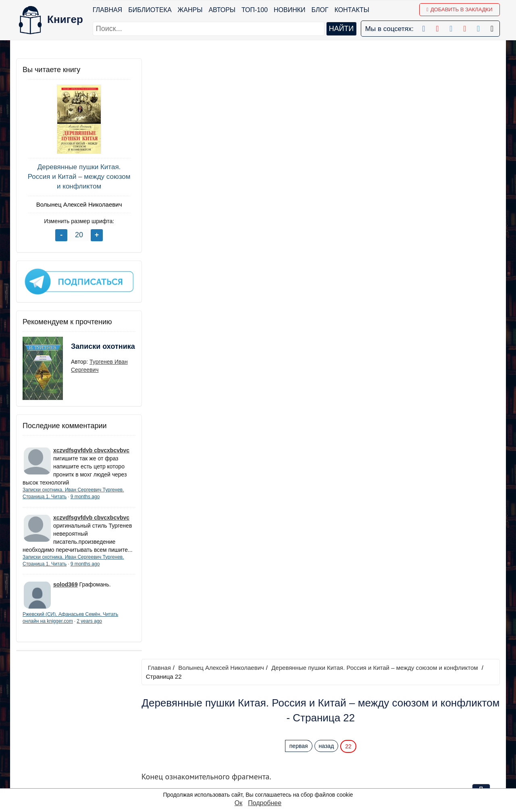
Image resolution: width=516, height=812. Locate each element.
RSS (260, 782)
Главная (107, 10)
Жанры (190, 10)
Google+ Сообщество (286, 729)
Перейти (334, 304)
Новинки (290, 10)
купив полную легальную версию (312, 215)
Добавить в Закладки (459, 9)
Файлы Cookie (390, 729)
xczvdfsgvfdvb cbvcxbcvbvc (91, 449)
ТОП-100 (255, 10)
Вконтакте (269, 740)
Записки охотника (87, 350)
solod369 (66, 591)
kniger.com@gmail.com (422, 708)
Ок (238, 803)
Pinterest (266, 750)
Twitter (263, 761)
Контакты (352, 10)
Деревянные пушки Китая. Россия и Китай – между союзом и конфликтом (77, 177)
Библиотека (150, 10)
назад (327, 145)
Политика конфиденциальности (417, 719)
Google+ (266, 719)
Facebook (268, 708)
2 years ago (89, 628)
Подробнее (265, 803)
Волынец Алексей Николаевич (77, 204)
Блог (320, 10)
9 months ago (85, 495)
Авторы (222, 10)
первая (300, 145)
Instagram (268, 771)
